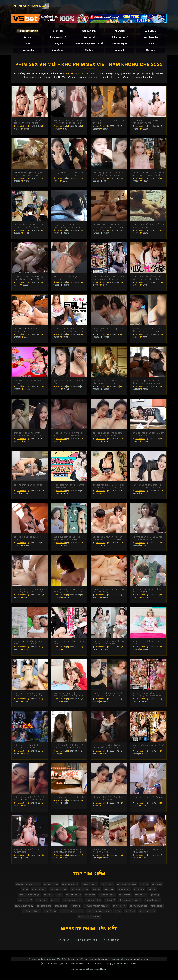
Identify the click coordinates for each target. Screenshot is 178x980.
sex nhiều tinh (49, 912)
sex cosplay (111, 941)
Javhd (151, 44)
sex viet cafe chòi (73, 896)
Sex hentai (89, 37)
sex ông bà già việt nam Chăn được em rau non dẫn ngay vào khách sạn (147, 382)
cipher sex (76, 907)
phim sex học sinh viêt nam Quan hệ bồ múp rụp (148, 435)
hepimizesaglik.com (59, 965)
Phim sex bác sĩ (120, 37)
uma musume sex (69, 884)
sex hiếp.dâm (108, 884)
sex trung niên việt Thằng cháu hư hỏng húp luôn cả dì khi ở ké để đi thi (68, 591)
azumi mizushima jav (23, 907)
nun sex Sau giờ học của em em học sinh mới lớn (108, 851)
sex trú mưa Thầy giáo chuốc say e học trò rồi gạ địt (148, 226)
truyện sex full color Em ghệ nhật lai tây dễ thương (108, 330)
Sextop (89, 50)
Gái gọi (27, 44)
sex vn (64, 941)
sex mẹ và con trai (149, 912)
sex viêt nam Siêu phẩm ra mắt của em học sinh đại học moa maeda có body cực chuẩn (107, 695)
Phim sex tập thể (120, 44)
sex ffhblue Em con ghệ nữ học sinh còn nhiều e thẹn (147, 539)
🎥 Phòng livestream (28, 31)
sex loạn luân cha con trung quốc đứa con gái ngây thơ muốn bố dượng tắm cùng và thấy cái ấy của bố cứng (29, 591)
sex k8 (59, 896)
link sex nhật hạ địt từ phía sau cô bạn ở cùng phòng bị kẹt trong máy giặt (148, 487)
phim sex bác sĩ (24, 901)
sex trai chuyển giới (139, 907)
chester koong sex (89, 884)
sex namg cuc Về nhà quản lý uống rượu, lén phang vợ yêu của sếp (69, 851)
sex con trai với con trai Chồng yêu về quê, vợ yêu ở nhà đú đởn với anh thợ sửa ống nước (148, 695)
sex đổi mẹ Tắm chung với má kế (69, 798)
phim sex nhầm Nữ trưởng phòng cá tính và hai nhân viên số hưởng (109, 799)
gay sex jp (156, 896)
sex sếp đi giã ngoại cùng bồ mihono (27, 539)
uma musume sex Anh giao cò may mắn (68, 278)
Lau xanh (120, 50)
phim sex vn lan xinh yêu (28, 896)
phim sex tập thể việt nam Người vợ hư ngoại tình (148, 851)
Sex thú (28, 37)
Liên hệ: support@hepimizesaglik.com (89, 971)
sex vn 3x (47, 896)
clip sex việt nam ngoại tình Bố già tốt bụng (28, 330)
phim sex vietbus (93, 901)
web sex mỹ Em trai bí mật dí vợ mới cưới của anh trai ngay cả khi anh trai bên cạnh (108, 174)
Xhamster (120, 31)
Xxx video (151, 31)
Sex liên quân (151, 37)
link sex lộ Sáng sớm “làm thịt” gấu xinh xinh (28, 382)
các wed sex (40, 901)
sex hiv (23, 890)
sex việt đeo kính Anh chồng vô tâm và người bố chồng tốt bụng (68, 747)
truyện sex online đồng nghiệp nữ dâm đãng (28, 851)
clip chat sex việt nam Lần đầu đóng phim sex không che (28, 122)
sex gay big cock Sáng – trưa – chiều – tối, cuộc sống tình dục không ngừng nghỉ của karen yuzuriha (68, 226)
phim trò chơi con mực (72, 901)
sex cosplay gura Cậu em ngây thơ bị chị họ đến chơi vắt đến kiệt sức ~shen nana (28, 643)
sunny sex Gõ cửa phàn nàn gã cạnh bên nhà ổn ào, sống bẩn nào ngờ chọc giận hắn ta (68, 174)
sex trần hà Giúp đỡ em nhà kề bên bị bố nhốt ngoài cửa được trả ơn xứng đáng (68, 435)
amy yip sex (158, 884)
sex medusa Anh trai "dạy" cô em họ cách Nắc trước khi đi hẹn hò (109, 747)
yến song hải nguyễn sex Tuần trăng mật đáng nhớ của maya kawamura (107, 539)
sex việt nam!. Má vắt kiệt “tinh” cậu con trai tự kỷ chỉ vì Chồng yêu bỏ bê (147, 278)
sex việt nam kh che (79, 890)
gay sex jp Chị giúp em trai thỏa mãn (68, 382)
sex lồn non (90, 896)
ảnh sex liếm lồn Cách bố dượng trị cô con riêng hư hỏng (108, 382)
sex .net (118, 912)
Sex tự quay (58, 50)
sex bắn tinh (21, 127)
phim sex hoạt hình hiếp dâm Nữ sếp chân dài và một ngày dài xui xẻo (29, 799)
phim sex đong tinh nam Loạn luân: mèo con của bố (147, 643)
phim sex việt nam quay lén (27, 884)
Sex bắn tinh (89, 31)
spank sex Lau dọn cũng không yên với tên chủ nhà (147, 122)
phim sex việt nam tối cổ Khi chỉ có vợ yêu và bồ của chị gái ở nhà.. (68, 122)
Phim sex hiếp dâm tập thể (89, 44)
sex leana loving (43, 907)
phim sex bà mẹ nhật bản (131, 901)
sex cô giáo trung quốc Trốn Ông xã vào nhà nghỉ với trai (69, 487)
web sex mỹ (110, 901)
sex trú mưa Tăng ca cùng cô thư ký (148, 747)
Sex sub (151, 50)
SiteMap (133, 965)
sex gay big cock (154, 901)
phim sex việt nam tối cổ (89, 918)
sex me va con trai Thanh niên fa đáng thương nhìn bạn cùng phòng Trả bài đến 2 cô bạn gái (148, 330)
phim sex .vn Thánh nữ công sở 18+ (148, 799)
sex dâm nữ (131, 912)
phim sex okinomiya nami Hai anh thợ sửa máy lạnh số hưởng (108, 226)
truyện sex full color (30, 912)
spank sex (153, 890)
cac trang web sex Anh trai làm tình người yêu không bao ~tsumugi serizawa (107, 435)
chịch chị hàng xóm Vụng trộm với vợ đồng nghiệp (147, 591)
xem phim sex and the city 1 (99, 912)
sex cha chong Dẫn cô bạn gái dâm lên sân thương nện (28, 487)
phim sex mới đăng (58, 890)
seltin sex (96, 890)
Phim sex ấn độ (58, 37)
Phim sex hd (28, 50)
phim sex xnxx (61, 907)
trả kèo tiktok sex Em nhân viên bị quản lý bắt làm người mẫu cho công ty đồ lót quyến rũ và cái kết (148, 174)
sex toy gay (109, 890)
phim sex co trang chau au (71, 912)
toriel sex (145, 884)
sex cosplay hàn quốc (127, 884)
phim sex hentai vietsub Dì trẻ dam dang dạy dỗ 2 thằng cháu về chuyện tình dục (68, 695)
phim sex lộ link (120, 907)
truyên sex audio (38, 890)
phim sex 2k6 (142, 896)
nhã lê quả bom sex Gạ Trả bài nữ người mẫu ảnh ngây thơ (68, 539)
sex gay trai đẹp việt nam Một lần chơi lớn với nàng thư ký (108, 643)
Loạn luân (58, 31)
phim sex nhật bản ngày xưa (97, 907)
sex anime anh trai (107, 896)
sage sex (54, 901)
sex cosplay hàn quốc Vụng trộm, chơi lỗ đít (109, 122)
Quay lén (58, 44)
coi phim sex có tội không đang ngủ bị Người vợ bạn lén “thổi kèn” (28, 278)
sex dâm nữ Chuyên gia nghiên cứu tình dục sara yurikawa (29, 174)
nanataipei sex (158, 907)
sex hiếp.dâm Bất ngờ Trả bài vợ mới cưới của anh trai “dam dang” (69, 330)
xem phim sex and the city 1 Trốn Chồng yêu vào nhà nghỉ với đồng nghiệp (108, 278)
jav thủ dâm (140, 890)
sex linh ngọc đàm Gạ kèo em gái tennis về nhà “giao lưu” (109, 591)
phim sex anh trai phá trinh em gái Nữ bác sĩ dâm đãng (28, 747)
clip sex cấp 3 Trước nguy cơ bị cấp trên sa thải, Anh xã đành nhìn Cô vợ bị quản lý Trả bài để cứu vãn (29, 226)
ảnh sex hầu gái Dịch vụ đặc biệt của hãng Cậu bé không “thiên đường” (108, 487)
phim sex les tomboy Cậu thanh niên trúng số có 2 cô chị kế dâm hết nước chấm (29, 695)
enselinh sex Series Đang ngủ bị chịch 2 (69, 643)
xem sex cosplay (50, 884)
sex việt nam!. (126, 896)
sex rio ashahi (124, 890)
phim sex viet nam (86, 941)
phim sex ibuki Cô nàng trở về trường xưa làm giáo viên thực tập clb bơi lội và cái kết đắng (29, 435)
